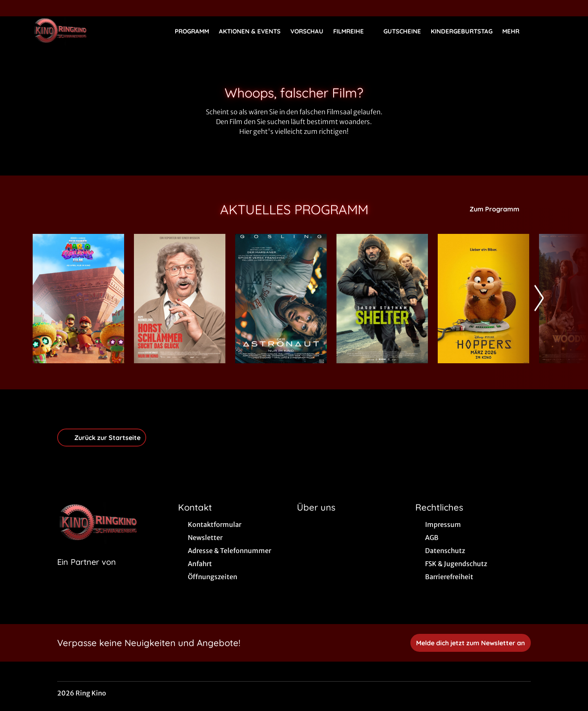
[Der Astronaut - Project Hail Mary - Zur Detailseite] (281, 299)
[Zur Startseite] (90, 31)
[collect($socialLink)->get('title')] (15, 8)
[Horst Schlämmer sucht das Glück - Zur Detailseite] (180, 299)
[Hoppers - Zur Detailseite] (483, 299)
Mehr (516, 31)
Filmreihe (353, 31)
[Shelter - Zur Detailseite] (382, 299)
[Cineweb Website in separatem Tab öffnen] (87, 572)
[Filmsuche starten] (547, 31)
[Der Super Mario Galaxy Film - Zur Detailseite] (78, 299)
